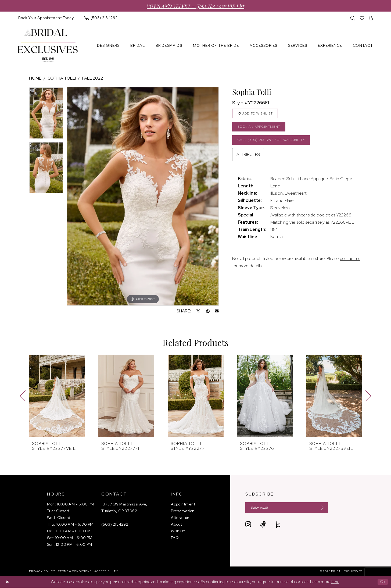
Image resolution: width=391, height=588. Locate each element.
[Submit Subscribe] (331, 508)
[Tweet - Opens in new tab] (198, 311)
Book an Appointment (262, 129)
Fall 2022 (93, 78)
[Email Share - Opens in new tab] (217, 311)
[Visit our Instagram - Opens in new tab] (248, 526)
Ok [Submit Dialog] (382, 582)
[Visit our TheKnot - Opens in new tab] (278, 526)
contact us (350, 264)
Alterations (181, 518)
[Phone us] (101, 18)
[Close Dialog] (8, 582)
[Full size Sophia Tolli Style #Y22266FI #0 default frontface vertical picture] (143, 196)
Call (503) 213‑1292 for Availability (277, 144)
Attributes (248, 160)
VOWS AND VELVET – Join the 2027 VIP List (195, 6)
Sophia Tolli (62, 78)
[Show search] (353, 18)
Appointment (183, 504)
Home (35, 78)
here (335, 582)
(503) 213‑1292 (115, 524)
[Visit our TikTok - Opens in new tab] (263, 526)
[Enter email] (292, 508)
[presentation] (57, 396)
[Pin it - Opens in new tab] (208, 311)
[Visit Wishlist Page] (362, 18)
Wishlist (178, 531)
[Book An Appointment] (46, 18)
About (176, 524)
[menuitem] (46, 18)
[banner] (48, 46)
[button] (371, 18)
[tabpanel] (46, 115)
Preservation (183, 511)
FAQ (175, 538)
